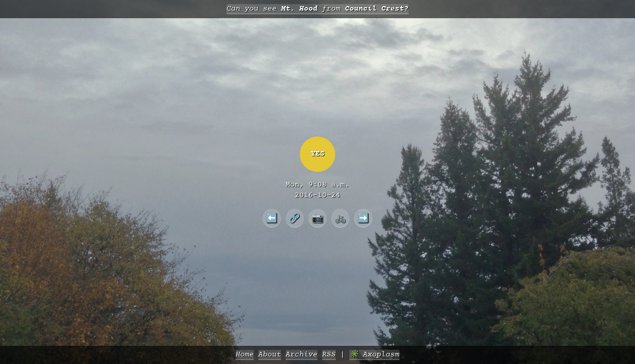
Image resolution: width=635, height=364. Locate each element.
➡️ (363, 218)
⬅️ (272, 218)
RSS (329, 355)
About (270, 355)
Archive (302, 355)
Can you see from (317, 9)
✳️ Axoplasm (374, 355)
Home (245, 355)
